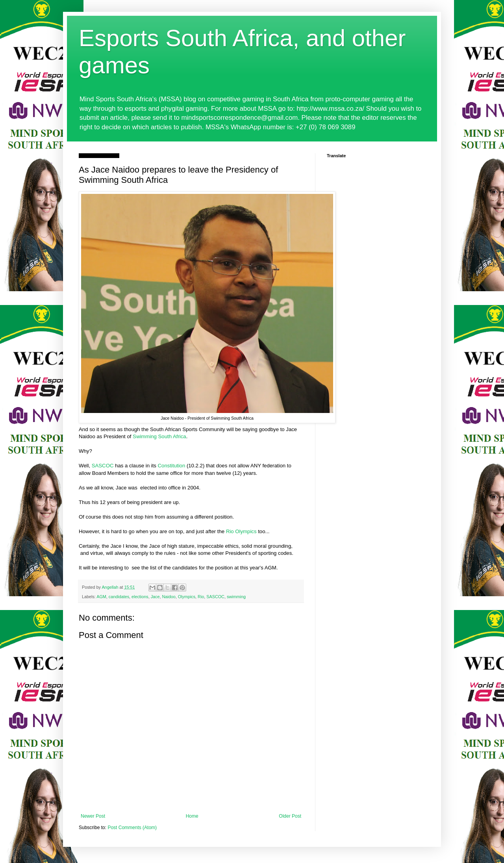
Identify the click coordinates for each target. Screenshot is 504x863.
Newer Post (93, 816)
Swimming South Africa (159, 436)
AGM (101, 597)
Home (192, 816)
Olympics (187, 597)
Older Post (290, 816)
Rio (201, 597)
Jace (155, 597)
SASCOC (103, 466)
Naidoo (169, 597)
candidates (119, 597)
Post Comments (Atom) (132, 828)
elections (140, 597)
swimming (236, 597)
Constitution (172, 466)
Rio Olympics (241, 531)
